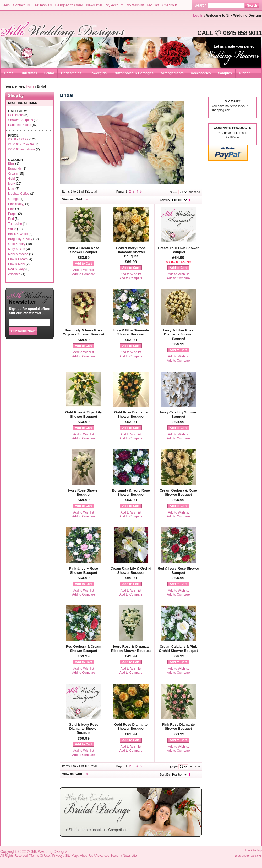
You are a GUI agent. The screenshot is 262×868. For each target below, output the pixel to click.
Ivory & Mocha (18, 254)
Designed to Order (69, 5)
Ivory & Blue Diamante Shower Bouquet (131, 332)
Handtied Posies (20, 125)
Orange (13, 199)
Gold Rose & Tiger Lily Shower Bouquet (83, 414)
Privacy (58, 856)
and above (22, 149)
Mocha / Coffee (19, 194)
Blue (11, 163)
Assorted (14, 274)
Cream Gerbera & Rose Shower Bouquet (178, 492)
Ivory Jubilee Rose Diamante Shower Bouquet (178, 334)
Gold (11, 179)
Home (9, 73)
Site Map (71, 856)
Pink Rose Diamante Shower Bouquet (178, 727)
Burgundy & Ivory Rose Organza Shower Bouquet (83, 332)
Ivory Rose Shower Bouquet (83, 492)
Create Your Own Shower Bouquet (178, 250)
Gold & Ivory (17, 244)
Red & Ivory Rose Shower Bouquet (178, 571)
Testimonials (42, 5)
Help (6, 5)
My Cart (153, 5)
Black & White (18, 234)
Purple (13, 214)
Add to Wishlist (83, 270)
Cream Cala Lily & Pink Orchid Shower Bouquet (178, 649)
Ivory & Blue (17, 249)
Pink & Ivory (17, 264)
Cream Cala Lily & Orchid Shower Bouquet (131, 571)
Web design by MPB (248, 856)
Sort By (165, 200)
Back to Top (254, 850)
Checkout (170, 5)
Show (174, 192)
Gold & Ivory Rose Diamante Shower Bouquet (131, 252)
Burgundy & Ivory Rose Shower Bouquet (131, 492)
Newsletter (94, 5)
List (86, 199)
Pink (11, 209)
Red (11, 219)
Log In (198, 15)
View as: (68, 199)
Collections (16, 115)
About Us (87, 856)
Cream (13, 174)
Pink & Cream (18, 259)
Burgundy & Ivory (20, 239)
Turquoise (15, 224)
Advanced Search (108, 856)
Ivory (12, 184)
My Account (114, 5)
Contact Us (21, 5)
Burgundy (15, 168)
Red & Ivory (16, 269)
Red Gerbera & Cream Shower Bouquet (83, 649)
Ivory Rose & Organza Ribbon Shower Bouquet (131, 649)
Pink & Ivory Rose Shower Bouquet (84, 571)
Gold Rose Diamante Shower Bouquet (131, 414)
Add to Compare (83, 274)
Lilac (11, 189)
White (12, 229)
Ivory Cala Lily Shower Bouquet (178, 414)
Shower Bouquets (21, 120)
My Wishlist (135, 5)
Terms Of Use (40, 856)
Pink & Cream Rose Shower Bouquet (84, 250)
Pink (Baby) (16, 204)
